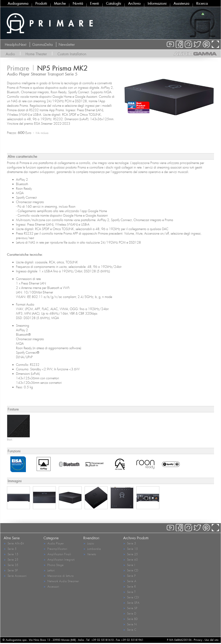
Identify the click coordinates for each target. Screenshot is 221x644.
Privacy (198, 640)
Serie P (129, 576)
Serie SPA (131, 603)
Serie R (129, 586)
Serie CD (131, 570)
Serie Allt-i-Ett (14, 543)
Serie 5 (10, 549)
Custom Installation (72, 54)
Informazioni (157, 3)
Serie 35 (11, 565)
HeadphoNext (16, 44)
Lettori (49, 570)
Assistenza (181, 3)
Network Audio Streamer (61, 581)
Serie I (129, 565)
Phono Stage (53, 565)
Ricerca (202, 3)
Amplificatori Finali (57, 554)
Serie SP (11, 570)
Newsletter (67, 44)
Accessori (51, 586)
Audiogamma (18, 3)
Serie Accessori (15, 576)
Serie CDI (131, 597)
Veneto (90, 554)
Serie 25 (11, 559)
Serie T (129, 592)
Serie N (130, 624)
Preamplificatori (55, 549)
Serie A (130, 581)
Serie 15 (11, 554)
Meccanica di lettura (59, 576)
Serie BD (130, 619)
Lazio (89, 543)
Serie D (130, 613)
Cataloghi (114, 3)
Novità (78, 3)
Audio (10, 54)
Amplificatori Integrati (59, 559)
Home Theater (36, 54)
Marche (60, 3)
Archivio (134, 3)
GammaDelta (42, 44)
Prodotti (41, 3)
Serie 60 (130, 559)
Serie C (130, 630)
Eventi (95, 3)
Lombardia (92, 549)
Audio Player (54, 543)
